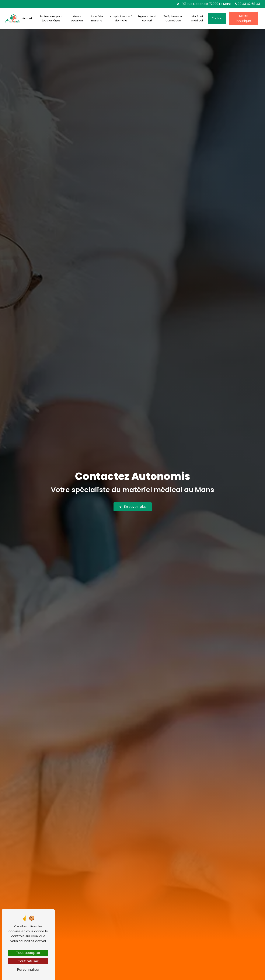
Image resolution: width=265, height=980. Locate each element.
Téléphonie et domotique (173, 18)
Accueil (27, 18)
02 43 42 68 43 (247, 4)
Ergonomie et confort (147, 18)
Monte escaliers (77, 18)
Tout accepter (28, 953)
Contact (217, 18)
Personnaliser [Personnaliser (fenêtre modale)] (28, 969)
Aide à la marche (97, 18)
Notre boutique (244, 18)
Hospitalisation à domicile (121, 18)
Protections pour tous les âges (51, 18)
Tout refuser (28, 961)
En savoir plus (133, 507)
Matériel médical (197, 18)
